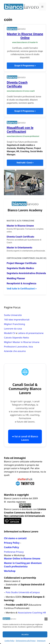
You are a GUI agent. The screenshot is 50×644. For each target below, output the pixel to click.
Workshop (10, 571)
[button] (46, 619)
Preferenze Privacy (14, 552)
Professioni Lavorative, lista (18, 347)
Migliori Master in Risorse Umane (22, 342)
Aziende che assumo (15, 351)
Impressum (41, 641)
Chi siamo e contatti (15, 538)
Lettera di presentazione (31, 333)
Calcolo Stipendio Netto (16, 338)
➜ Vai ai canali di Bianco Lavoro (25, 438)
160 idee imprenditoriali (17, 320)
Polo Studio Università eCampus (23, 592)
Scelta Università (13, 315)
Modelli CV (10, 333)
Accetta (25, 634)
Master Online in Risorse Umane (22, 559)
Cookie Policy (9, 641)
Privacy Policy (12, 543)
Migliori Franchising (14, 324)
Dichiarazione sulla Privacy (26, 641)
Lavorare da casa (13, 329)
